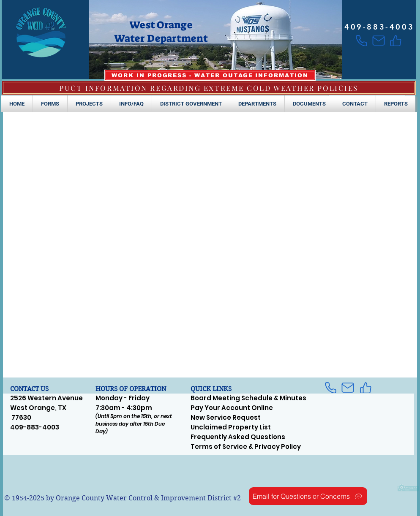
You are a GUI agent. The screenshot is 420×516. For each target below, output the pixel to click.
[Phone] (361, 41)
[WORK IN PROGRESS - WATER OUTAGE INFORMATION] (210, 75)
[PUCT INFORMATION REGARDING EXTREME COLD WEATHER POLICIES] (209, 88)
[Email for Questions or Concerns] (308, 496)
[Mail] (378, 41)
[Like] (396, 41)
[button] (50, 104)
